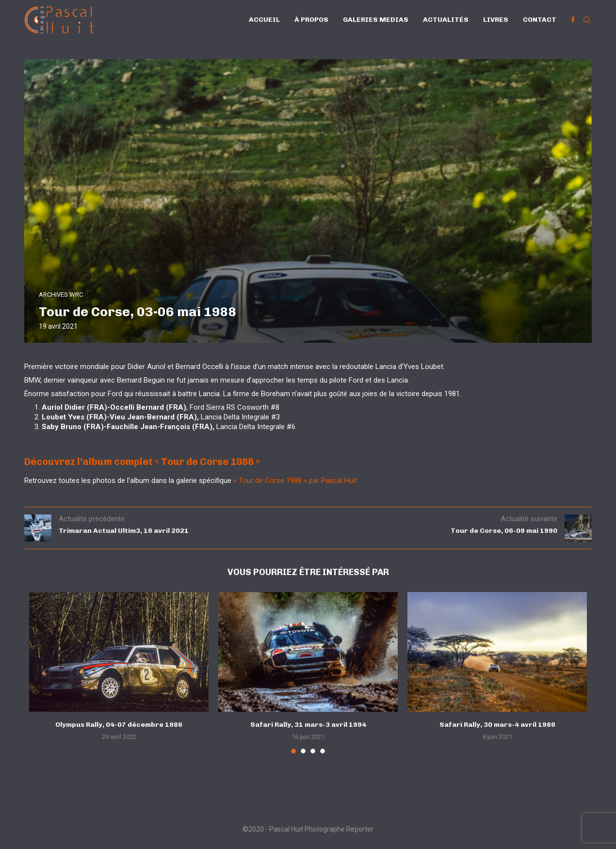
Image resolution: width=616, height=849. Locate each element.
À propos (311, 20)
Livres (496, 20)
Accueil (264, 20)
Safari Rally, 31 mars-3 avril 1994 (308, 725)
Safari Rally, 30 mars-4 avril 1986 (497, 725)
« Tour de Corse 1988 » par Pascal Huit (295, 481)
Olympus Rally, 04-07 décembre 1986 (119, 725)
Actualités (446, 20)
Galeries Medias (376, 20)
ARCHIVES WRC (61, 295)
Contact (540, 20)
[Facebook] (573, 20)
